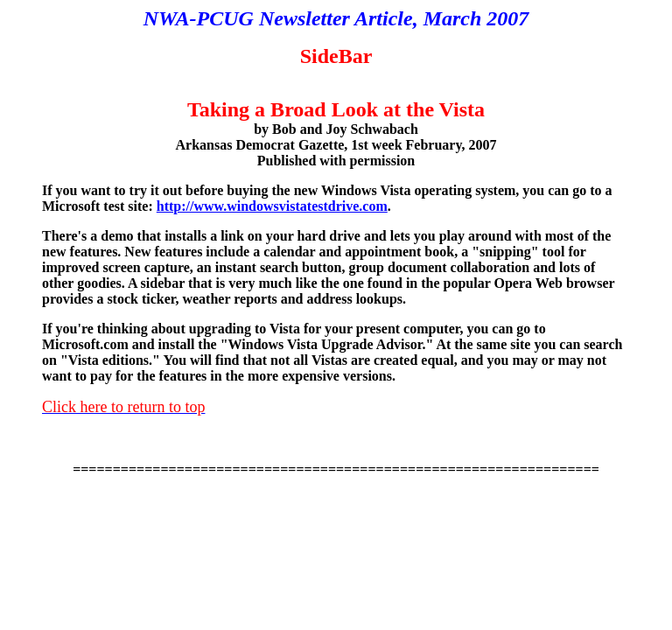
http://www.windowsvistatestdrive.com (272, 206)
